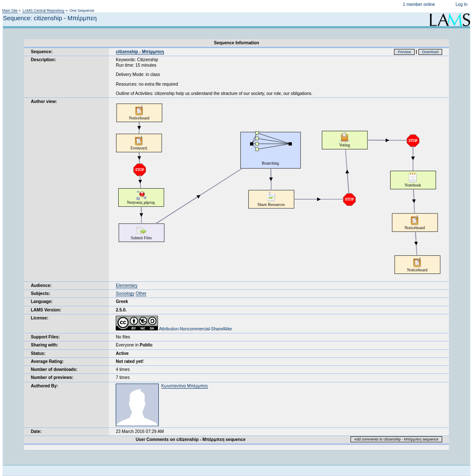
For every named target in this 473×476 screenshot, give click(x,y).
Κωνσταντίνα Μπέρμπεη (185, 386)
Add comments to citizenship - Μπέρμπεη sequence (396, 439)
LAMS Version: (46, 310)
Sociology (125, 293)
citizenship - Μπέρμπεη (140, 52)
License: (39, 318)
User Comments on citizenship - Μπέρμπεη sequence (190, 439)
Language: (42, 302)
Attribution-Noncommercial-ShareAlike (174, 329)
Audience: (41, 285)
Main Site (10, 11)
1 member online (419, 4)
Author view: (44, 101)
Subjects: (41, 293)
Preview (404, 52)
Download (431, 52)
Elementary (127, 285)
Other (141, 293)
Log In (462, 4)
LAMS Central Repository (43, 11)
